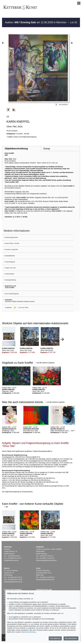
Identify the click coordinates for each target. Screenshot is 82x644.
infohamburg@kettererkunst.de (46, 560)
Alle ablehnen (55, 638)
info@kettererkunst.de (11, 560)
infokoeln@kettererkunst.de (45, 580)
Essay (47, 149)
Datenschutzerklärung (29, 632)
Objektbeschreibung (16, 149)
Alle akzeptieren (71, 638)
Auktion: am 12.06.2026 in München (36, 22)
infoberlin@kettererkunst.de (13, 582)
